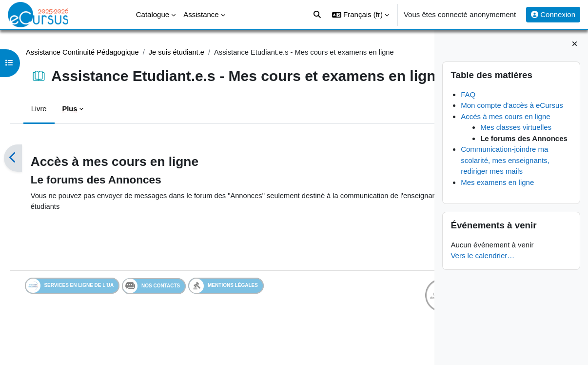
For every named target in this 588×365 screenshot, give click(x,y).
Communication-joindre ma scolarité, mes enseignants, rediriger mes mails (505, 160)
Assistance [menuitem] (201, 14)
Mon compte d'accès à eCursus (512, 105)
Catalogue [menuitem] (153, 14)
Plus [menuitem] (83, 129)
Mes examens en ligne (497, 182)
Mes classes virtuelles (516, 127)
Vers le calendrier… (482, 255)
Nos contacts (166, 307)
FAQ (468, 94)
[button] (361, 15)
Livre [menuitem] (52, 129)
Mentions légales (238, 307)
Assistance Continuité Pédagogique (96, 52)
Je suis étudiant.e (192, 52)
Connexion (553, 14)
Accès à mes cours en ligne (505, 116)
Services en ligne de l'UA (84, 307)
